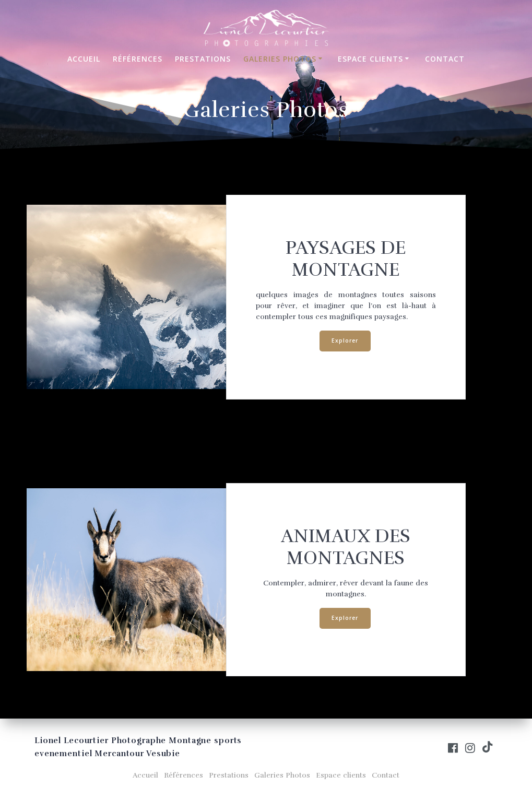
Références (138, 59)
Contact (445, 59)
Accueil (84, 59)
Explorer (345, 340)
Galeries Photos (280, 59)
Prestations (203, 59)
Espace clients (370, 59)
